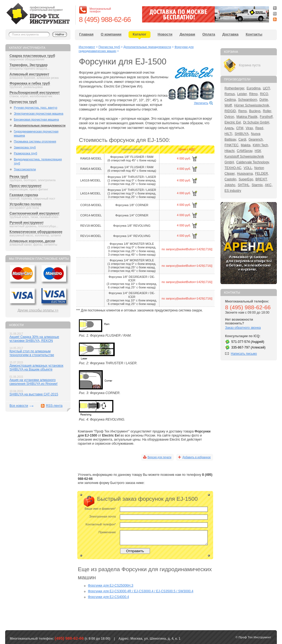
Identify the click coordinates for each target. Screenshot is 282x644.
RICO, (265, 94)
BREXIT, (262, 179)
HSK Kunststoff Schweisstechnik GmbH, (244, 157)
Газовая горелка (24, 195)
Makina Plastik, (247, 117)
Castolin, (231, 179)
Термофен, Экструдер (28, 65)
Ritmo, (254, 94)
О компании (111, 34)
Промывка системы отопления (35, 141)
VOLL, (248, 168)
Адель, (230, 128)
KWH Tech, (261, 145)
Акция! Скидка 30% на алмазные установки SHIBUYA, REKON (34, 339)
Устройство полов (25, 204)
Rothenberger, (235, 88)
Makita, (246, 145)
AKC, (269, 185)
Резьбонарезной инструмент (35, 92)
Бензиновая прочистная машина (36, 119)
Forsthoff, (267, 117)
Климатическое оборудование (36, 232)
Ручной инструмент (27, 222)
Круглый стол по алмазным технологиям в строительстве (32, 353)
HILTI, (229, 134)
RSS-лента (54, 406)
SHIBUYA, (242, 134)
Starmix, (258, 185)
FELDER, (262, 174)
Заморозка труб (25, 147)
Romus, (230, 94)
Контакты (254, 34)
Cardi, (243, 139)
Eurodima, (254, 88)
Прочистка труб (23, 102)
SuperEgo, (246, 179)
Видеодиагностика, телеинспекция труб (38, 161)
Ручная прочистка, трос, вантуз (36, 108)
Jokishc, (230, 185)
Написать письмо (244, 354)
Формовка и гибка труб (30, 83)
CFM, (240, 128)
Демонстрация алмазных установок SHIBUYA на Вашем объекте (36, 367)
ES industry (233, 191)
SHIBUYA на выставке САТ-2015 (34, 394)
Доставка (230, 34)
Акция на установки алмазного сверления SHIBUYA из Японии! (33, 382)
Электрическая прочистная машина (39, 113)
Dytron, (230, 117)
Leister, (243, 94)
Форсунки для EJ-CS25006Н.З (111, 586)
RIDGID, (231, 111)
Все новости (19, 406)
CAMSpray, (245, 151)
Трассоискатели (25, 169)
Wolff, (229, 105)
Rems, (243, 111)
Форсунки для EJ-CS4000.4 (108, 597)
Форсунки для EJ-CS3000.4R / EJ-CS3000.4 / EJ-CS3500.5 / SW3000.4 (141, 591)
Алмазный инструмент (29, 74)
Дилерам (187, 34)
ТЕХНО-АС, (233, 168)
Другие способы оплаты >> (38, 310)
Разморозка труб (25, 153)
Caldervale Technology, (253, 162)
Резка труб (19, 176)
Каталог (139, 34)
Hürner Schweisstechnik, (252, 105)
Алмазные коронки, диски (32, 241)
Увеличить (201, 103)
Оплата (209, 34)
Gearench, (256, 139)
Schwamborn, (248, 100)
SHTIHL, (244, 185)
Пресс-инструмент (25, 186)
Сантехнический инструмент (34, 213)
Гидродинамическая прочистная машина (36, 133)
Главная (86, 34)
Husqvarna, (245, 174)
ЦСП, (267, 88)
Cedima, (231, 100)
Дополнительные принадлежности (40, 125)
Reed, (260, 128)
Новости (165, 34)
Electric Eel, (233, 122)
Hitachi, (230, 151)
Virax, (250, 128)
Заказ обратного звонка (243, 328)
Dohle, (264, 100)
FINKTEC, (232, 145)
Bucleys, (255, 111)
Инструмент (87, 47)
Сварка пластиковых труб (32, 56)
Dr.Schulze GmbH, (257, 122)
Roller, (267, 111)
